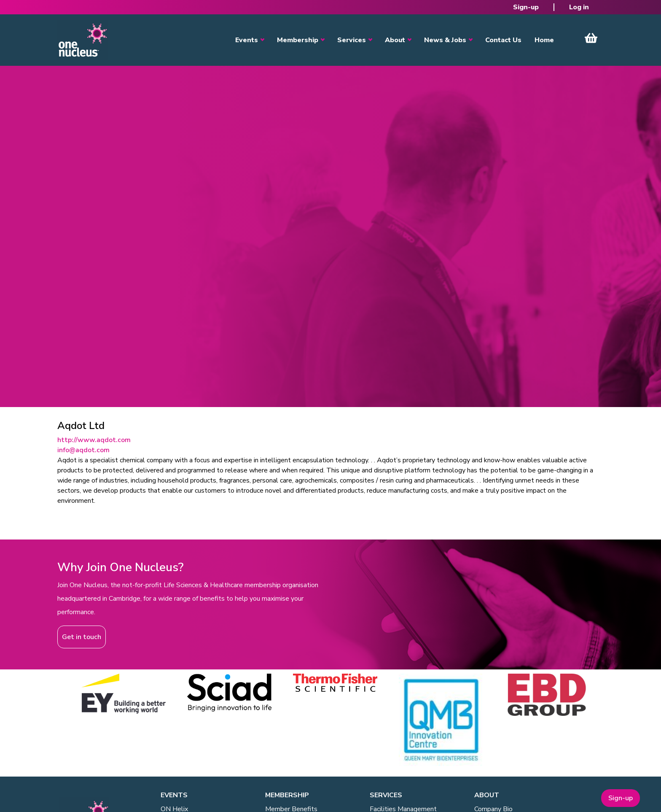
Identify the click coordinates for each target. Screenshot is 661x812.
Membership (298, 40)
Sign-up (526, 7)
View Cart (591, 38)
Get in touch (82, 637)
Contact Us (503, 40)
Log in (579, 7)
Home (544, 40)
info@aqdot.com (83, 450)
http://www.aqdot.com (94, 440)
